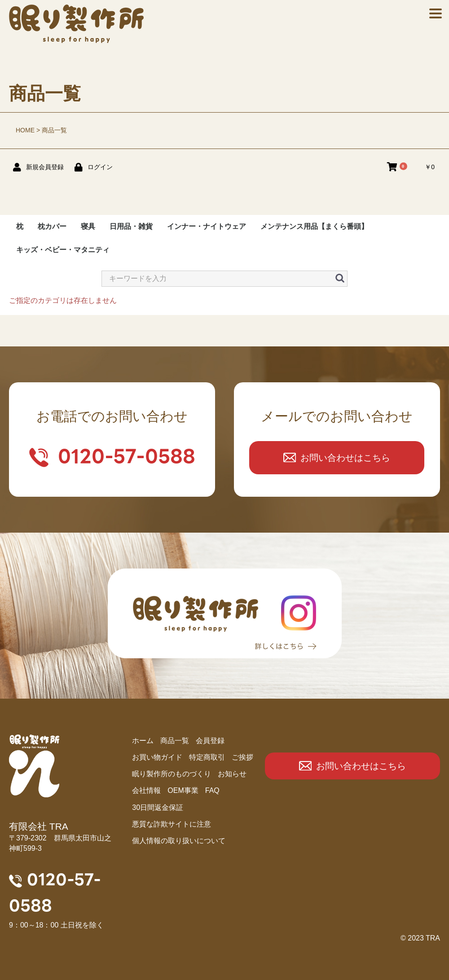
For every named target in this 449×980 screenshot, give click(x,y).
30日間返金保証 (158, 807)
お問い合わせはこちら (345, 458)
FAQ (212, 790)
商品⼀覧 (175, 741)
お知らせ (232, 774)
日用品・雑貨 (131, 226)
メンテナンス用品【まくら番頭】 (314, 226)
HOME (25, 130)
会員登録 (210, 741)
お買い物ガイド (157, 757)
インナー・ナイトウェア (207, 226)
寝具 (88, 226)
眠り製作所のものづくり (172, 774)
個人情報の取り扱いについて (179, 841)
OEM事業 (183, 790)
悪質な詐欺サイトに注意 (172, 824)
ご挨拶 (242, 757)
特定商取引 (207, 757)
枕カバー (52, 226)
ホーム (143, 741)
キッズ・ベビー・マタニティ (63, 250)
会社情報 (146, 790)
